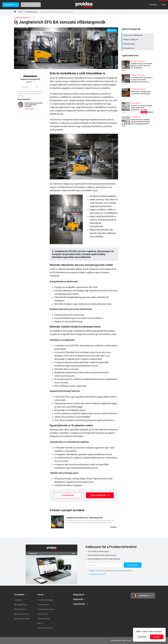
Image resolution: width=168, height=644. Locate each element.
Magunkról (79, 595)
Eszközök (18, 600)
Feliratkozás (133, 565)
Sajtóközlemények (45, 628)
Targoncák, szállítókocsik (138, 35)
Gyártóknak (79, 604)
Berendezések (138, 48)
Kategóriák (9, 5)
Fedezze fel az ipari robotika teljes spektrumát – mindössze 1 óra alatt (138, 107)
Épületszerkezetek (22, 619)
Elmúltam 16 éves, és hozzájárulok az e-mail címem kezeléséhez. (111, 571)
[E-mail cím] (104, 565)
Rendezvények (44, 619)
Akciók (40, 623)
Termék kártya (84, 522)
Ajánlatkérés (68, 495)
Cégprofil (30, 81)
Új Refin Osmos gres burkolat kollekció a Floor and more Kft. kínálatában (138, 65)
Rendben (157, 637)
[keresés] (34, 5)
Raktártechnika (138, 44)
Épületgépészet (21, 605)
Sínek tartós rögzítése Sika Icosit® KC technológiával (138, 93)
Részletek (142, 637)
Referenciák (43, 614)
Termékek (19, 595)
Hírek (20, 12)
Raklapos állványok (138, 40)
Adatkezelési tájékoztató (97, 574)
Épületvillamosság (22, 614)
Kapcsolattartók (100, 495)
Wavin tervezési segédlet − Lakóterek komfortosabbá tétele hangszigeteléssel (138, 121)
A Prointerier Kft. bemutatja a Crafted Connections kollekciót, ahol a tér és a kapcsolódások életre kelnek (138, 79)
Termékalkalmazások (46, 609)
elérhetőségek (29, 109)
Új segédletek (43, 605)
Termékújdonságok (31, 12)
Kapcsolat (78, 599)
